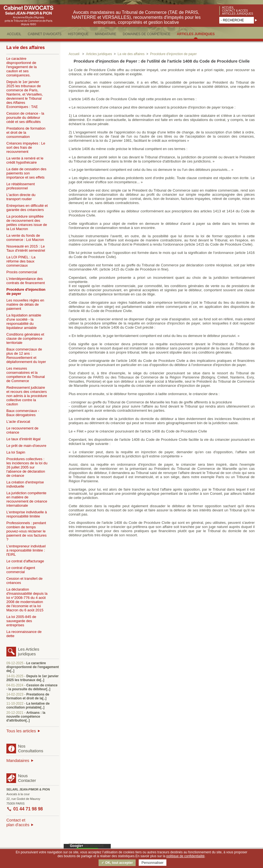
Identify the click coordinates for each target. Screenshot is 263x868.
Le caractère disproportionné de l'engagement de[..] (33, 667)
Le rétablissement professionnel (21, 186)
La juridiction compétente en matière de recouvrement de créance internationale (27, 499)
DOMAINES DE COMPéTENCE (146, 34)
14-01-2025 (15, 676)
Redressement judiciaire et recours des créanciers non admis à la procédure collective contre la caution (27, 396)
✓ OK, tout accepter (117, 863)
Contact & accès (235, 11)
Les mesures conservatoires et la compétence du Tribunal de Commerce (26, 375)
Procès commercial (22, 272)
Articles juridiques (238, 14)
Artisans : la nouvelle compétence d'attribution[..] (26, 717)
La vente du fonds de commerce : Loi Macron (25, 238)
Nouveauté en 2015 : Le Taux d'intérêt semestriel (26, 248)
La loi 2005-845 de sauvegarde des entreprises (21, 621)
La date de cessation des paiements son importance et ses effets (26, 173)
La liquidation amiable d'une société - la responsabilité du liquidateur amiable (24, 321)
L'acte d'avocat (18, 422)
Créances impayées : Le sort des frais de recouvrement (26, 147)
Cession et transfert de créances (25, 581)
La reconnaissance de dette (24, 634)
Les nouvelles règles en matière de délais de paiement (25, 304)
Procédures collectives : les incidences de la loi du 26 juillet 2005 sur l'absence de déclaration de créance (27, 467)
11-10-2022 (15, 704)
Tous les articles (21, 731)
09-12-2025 (15, 663)
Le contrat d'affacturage (25, 561)
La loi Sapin (16, 452)
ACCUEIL (14, 34)
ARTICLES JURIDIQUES (196, 34)
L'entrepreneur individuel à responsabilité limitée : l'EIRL (26, 550)
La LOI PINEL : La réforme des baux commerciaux (21, 261)
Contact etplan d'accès (18, 822)
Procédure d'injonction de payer (26, 292)
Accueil (228, 8)
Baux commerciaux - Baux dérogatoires (23, 413)
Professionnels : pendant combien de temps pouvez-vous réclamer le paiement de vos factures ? (26, 531)
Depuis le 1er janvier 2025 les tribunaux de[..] (33, 678)
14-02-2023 (15, 694)
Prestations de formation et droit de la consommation (26, 132)
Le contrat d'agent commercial (21, 570)
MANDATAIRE (106, 34)
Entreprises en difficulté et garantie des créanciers (27, 208)
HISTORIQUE (78, 34)
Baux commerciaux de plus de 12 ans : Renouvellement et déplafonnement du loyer (26, 356)
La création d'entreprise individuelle (25, 484)
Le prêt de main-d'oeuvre (26, 446)
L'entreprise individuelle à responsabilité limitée (27, 514)
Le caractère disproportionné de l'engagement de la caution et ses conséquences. (21, 67)
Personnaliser (153, 863)
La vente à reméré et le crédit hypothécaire (25, 160)
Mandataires (18, 760)
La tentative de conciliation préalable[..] (28, 705)
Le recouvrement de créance (22, 430)
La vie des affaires (26, 47)
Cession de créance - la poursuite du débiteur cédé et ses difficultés (25, 118)
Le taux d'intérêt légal (23, 439)
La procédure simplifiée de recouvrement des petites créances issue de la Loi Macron (27, 223)
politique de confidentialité (185, 856)
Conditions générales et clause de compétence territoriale (25, 338)
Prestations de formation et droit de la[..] (28, 696)
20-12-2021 (15, 713)
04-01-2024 (15, 685)
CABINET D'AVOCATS (45, 34)
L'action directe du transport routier (21, 197)
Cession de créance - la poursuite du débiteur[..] (32, 687)
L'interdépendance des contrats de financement (26, 281)
